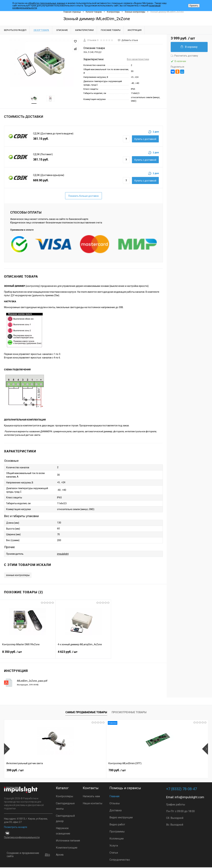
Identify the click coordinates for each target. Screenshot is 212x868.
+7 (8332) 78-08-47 (182, 790)
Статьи (114, 853)
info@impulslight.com (189, 798)
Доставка (115, 811)
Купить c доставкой (145, 140)
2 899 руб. (118, 772)
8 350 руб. (28, 654)
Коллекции (116, 839)
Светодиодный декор (65, 819)
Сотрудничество (120, 860)
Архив (60, 855)
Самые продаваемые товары (86, 713)
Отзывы (115, 804)
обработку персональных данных (47, 3)
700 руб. (66, 772)
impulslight (63, 554)
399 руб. (15, 772)
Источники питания (68, 841)
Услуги (114, 846)
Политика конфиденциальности (22, 838)
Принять (194, 6)
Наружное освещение (63, 832)
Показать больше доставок (84, 197)
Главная (114, 797)
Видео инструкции (121, 818)
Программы (117, 832)
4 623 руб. (83, 654)
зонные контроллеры (18, 576)
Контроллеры (65, 797)
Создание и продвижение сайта (28, 855)
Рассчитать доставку (184, 56)
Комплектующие (67, 848)
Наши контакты (93, 804)
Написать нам (91, 797)
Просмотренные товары (129, 713)
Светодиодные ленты (65, 807)
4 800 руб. (169, 772)
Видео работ (117, 825)
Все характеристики (138, 59)
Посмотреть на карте (16, 828)
